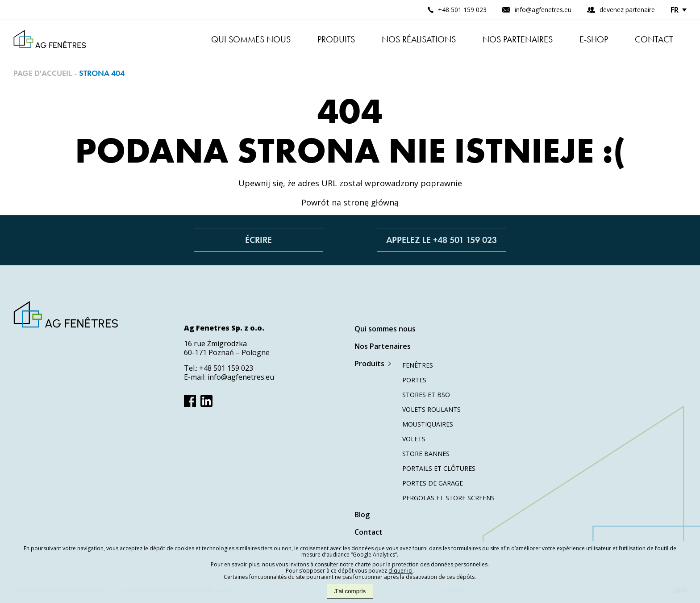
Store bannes (426, 454)
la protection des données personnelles (437, 564)
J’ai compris (350, 591)
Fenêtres (418, 365)
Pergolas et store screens (448, 498)
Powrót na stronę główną (350, 202)
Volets (414, 439)
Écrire (258, 240)
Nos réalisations (419, 39)
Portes (414, 380)
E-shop (594, 39)
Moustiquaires (428, 424)
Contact (654, 39)
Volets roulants (431, 409)
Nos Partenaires (518, 39)
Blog (362, 515)
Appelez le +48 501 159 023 (442, 240)
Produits (336, 39)
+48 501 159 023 (226, 368)
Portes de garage (433, 483)
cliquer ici (400, 571)
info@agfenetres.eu (241, 377)
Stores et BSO (426, 395)
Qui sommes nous (251, 39)
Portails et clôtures (439, 468)
